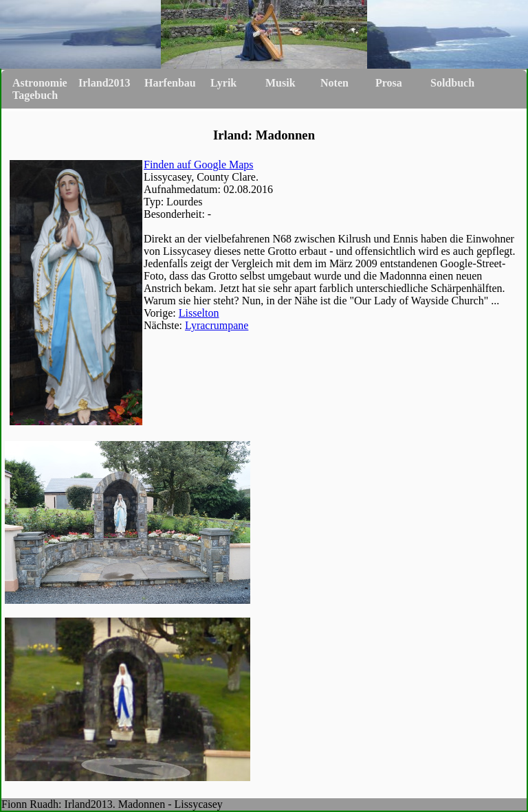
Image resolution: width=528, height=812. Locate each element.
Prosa (389, 83)
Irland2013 (104, 83)
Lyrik (223, 83)
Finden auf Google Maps (199, 165)
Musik (280, 83)
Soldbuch (452, 83)
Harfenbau (170, 83)
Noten (334, 83)
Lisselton (199, 313)
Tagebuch (35, 95)
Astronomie (40, 83)
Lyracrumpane (217, 325)
